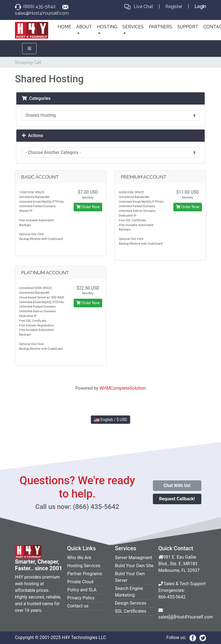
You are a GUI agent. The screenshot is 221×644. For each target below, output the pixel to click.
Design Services (131, 603)
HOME (64, 27)
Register (174, 7)
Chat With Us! (177, 485)
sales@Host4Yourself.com (42, 13)
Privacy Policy (81, 598)
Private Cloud (80, 582)
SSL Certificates (131, 611)
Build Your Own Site (134, 566)
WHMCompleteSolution (123, 388)
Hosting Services (84, 566)
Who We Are (79, 558)
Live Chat (143, 7)
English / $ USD (110, 420)
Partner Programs (85, 574)
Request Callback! (177, 499)
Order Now (88, 207)
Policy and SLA (82, 590)
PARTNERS (160, 27)
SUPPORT (188, 27)
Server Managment (134, 558)
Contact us (78, 606)
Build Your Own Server (130, 577)
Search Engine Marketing (129, 592)
